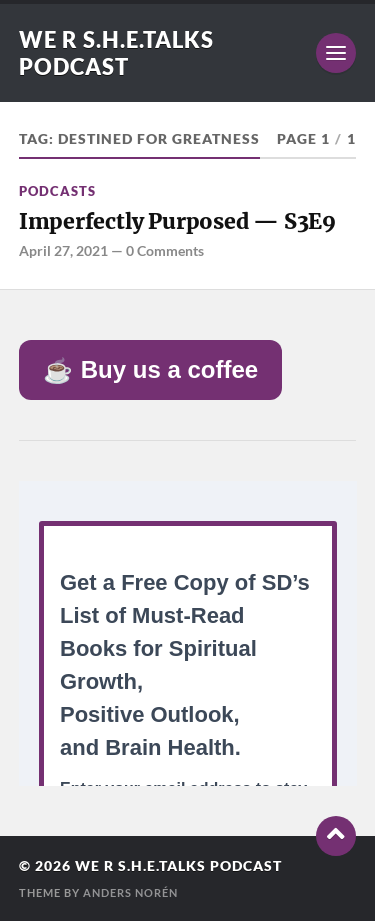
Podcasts (57, 191)
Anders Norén (130, 892)
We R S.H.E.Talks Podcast (116, 53)
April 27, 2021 (63, 250)
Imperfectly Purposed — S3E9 (177, 221)
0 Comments (165, 250)
